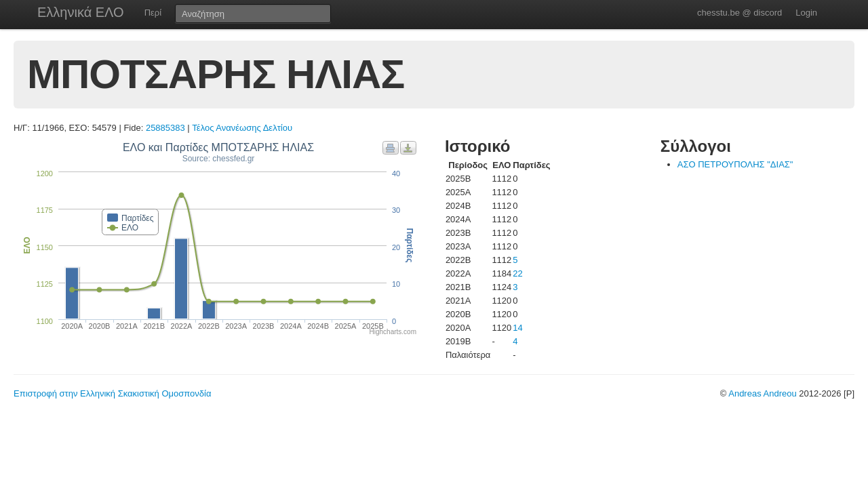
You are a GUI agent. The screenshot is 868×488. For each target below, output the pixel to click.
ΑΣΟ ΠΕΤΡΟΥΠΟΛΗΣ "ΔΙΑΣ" (735, 164)
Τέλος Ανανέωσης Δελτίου (242, 128)
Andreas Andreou (762, 393)
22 (517, 273)
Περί (153, 13)
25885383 (165, 128)
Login (806, 13)
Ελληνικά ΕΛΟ (81, 12)
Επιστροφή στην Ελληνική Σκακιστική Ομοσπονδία (112, 393)
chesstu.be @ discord (739, 13)
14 (517, 328)
